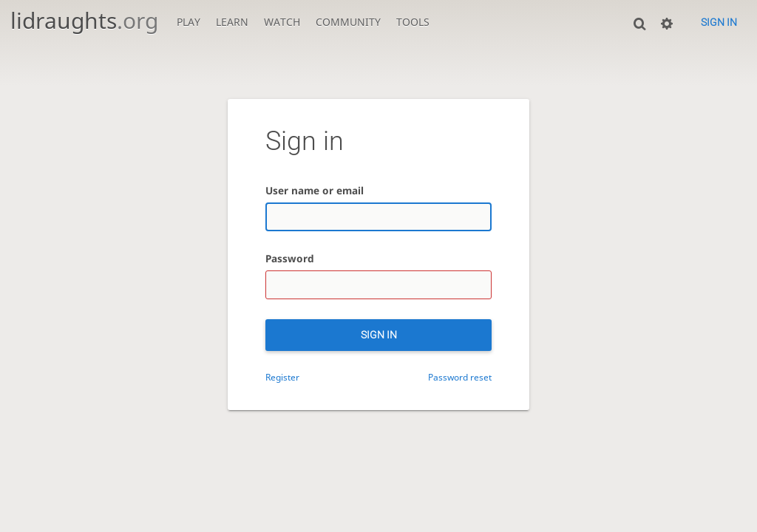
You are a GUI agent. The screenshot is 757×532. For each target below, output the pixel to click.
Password (290, 258)
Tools (413, 22)
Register (282, 377)
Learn (232, 22)
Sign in (719, 22)
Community (348, 22)
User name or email (315, 190)
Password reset (460, 377)
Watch (282, 22)
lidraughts (84, 20)
